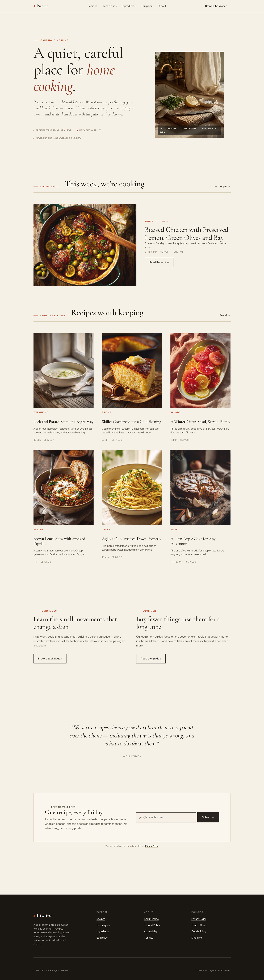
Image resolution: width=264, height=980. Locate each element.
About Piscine (151, 919)
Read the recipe (159, 263)
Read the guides (151, 659)
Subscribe (208, 818)
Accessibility (151, 931)
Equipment (147, 6)
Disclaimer (197, 938)
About (162, 6)
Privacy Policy (152, 846)
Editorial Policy (152, 925)
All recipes (221, 186)
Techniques (110, 6)
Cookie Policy (199, 931)
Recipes (92, 6)
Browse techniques (50, 659)
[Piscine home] (41, 6)
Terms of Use (198, 925)
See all (223, 315)
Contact (148, 938)
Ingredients (129, 6)
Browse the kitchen (216, 6)
